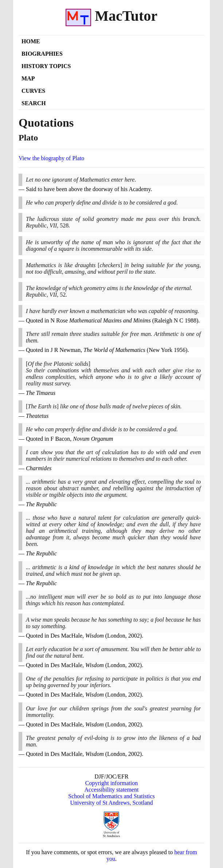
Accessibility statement (112, 790)
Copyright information (111, 783)
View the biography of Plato (51, 158)
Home (31, 41)
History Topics (46, 66)
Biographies (42, 54)
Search (34, 103)
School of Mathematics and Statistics (111, 796)
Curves (33, 91)
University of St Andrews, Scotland (111, 803)
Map (28, 78)
